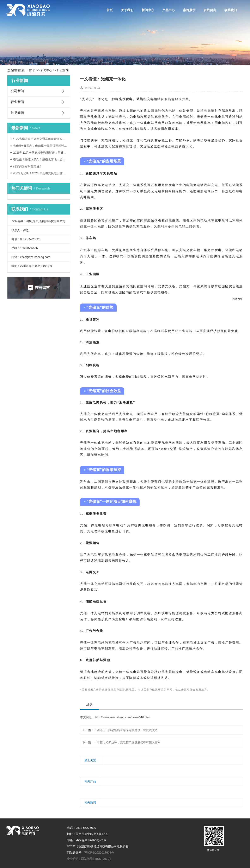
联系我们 (231, 10)
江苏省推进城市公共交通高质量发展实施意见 (40, 139)
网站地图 (87, 859)
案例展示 (189, 10)
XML (106, 859)
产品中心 (169, 10)
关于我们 (127, 10)
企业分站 (73, 859)
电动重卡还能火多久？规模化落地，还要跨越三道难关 (40, 159)
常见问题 (17, 113)
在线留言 (210, 10)
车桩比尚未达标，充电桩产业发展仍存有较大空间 (129, 742)
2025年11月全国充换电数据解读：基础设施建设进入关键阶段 (40, 153)
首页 (110, 10)
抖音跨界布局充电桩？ (28, 166)
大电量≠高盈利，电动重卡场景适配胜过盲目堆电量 (40, 146)
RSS (98, 859)
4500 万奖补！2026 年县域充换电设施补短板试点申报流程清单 (40, 173)
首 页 (32, 70)
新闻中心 (148, 10)
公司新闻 (17, 91)
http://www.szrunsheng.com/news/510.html (122, 717)
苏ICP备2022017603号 (99, 853)
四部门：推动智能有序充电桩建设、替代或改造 (127, 730)
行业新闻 (63, 70)
